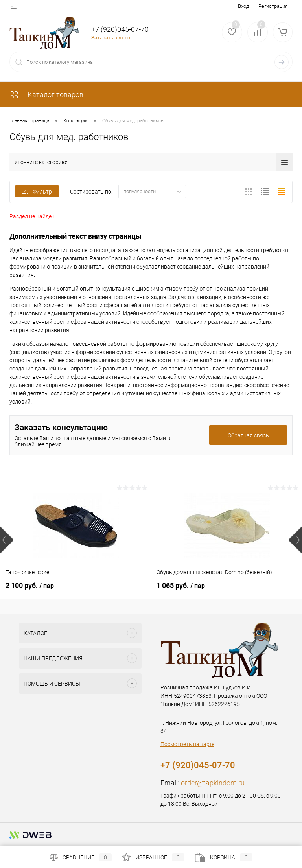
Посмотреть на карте (187, 744)
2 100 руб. (30, 585)
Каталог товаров (46, 95)
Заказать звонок (111, 38)
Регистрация (273, 6)
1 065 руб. (181, 585)
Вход (243, 6)
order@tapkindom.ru (213, 783)
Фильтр (37, 192)
